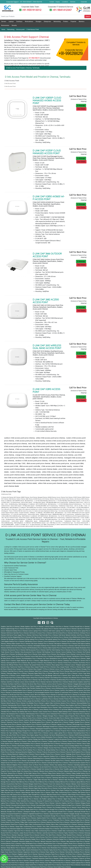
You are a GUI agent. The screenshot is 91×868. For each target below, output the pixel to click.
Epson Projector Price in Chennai (76, 716)
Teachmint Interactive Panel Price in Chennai (45, 858)
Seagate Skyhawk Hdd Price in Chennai (23, 686)
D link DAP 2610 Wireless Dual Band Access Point (47, 347)
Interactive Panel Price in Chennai (80, 822)
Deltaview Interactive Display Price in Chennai (60, 839)
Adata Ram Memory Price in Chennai (20, 778)
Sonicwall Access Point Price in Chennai (13, 863)
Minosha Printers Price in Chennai (57, 795)
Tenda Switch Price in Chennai (81, 861)
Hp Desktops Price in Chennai (63, 656)
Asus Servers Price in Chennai (25, 803)
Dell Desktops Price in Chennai (52, 652)
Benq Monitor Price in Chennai (29, 710)
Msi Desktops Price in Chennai (43, 807)
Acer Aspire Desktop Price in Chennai (68, 790)
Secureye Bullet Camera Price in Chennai (49, 805)
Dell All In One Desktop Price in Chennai (56, 678)
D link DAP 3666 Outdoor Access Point (47, 255)
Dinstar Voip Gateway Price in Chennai (62, 765)
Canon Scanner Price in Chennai (48, 712)
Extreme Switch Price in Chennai (37, 820)
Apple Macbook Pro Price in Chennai (51, 661)
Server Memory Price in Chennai (45, 782)
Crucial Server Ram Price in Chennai (17, 784)
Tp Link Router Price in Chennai (42, 778)
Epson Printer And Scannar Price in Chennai (72, 729)
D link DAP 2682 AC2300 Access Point (46, 301)
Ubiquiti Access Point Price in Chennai (12, 763)
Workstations (29, 21)
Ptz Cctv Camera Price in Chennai (63, 786)
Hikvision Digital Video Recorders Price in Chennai (43, 788)
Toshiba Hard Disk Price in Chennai (63, 720)
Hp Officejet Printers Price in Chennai (18, 665)
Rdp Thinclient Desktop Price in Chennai (39, 688)
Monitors (82, 21)
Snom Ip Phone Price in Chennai (39, 765)
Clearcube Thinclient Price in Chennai (28, 835)
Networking (57, 21)
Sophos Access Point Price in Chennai (13, 865)
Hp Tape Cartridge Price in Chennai (18, 733)
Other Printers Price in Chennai (77, 795)
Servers (4, 21)
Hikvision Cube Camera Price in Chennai (40, 786)
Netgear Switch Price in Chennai (39, 784)
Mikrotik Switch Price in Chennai (74, 810)
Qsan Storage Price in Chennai (80, 820)
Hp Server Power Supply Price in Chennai (24, 737)
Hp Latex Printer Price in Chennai (17, 735)
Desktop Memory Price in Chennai (65, 782)
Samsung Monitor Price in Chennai (17, 663)
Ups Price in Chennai (84, 629)
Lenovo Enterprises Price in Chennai (57, 714)
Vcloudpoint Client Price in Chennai (59, 671)
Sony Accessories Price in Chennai (31, 652)
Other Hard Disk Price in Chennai (38, 741)
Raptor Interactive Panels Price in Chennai (20, 780)
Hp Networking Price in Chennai (66, 680)
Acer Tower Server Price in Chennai (79, 676)
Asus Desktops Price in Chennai (53, 663)
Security (14, 25)
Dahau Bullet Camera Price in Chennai (18, 776)
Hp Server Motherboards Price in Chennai (62, 735)
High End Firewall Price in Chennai (32, 727)
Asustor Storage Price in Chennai (54, 810)
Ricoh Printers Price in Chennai (78, 748)
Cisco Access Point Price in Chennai (12, 678)
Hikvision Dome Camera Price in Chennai (51, 771)
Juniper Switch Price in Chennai (67, 818)
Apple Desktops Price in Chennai (68, 712)
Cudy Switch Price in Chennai (53, 865)
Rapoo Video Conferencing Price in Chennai (38, 824)
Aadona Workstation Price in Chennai (41, 846)
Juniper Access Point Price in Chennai (31, 833)
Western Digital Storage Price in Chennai (13, 629)
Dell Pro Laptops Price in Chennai (29, 799)
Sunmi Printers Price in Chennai (68, 767)
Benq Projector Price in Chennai (16, 703)
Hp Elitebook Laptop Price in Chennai (27, 654)
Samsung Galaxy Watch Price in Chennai (40, 673)
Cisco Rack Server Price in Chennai (11, 724)
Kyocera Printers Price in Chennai (27, 756)
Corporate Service (84, 3)
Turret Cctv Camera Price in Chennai (60, 784)
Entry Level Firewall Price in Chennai (75, 727)
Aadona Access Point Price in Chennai (58, 822)
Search (88, 16)
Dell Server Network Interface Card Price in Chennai (74, 635)
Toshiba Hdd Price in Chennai (24, 807)
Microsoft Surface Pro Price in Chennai (65, 673)
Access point (20, 29)
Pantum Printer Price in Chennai (78, 741)
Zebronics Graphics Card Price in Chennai (68, 803)
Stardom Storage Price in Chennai (11, 727)
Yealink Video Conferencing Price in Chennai (71, 831)
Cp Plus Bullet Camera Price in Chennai (35, 773)
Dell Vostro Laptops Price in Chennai (60, 631)
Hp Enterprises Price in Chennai (16, 714)
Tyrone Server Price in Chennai (71, 865)
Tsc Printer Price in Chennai (74, 854)
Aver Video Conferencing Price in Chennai (56, 827)
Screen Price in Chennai (35, 718)
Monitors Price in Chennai (33, 629)
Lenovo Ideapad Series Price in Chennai (28, 676)
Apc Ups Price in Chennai (36, 663)
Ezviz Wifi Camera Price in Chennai (17, 795)
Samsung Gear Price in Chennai (17, 705)
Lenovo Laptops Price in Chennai (38, 631)
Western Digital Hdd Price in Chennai (79, 686)
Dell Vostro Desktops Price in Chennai (42, 644)
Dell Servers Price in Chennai (66, 646)
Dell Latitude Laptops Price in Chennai (56, 639)
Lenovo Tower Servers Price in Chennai (18, 656)
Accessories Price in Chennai (17, 650)
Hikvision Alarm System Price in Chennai (19, 644)
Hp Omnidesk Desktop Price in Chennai (65, 807)
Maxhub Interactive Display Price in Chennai (33, 839)
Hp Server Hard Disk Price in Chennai (57, 682)
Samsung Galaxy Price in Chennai (17, 673)
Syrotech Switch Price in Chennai (21, 867)
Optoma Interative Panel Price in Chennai (63, 776)
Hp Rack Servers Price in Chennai (11, 659)
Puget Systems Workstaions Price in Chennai (35, 850)
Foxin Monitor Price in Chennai (67, 856)
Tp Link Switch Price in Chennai (49, 767)
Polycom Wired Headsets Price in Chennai (78, 752)
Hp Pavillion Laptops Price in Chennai (51, 799)
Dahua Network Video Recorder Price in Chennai (36, 793)
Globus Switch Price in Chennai (69, 858)
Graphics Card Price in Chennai (10, 627)
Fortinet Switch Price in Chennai (10, 822)
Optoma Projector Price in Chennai (40, 776)
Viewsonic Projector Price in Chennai (18, 722)
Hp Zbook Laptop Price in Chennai (77, 750)
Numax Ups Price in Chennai (20, 861)
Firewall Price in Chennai (49, 724)
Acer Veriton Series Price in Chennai (34, 678)
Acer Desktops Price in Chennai (66, 654)
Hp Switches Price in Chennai (60, 637)
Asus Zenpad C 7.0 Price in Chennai (44, 669)
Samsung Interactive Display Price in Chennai (29, 752)
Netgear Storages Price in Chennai (54, 716)
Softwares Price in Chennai (15, 767)
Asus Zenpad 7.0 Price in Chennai (23, 669)
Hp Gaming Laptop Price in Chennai (40, 722)
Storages (38, 21)
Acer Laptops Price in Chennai (47, 654)
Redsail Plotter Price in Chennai (29, 856)
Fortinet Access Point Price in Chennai (47, 837)
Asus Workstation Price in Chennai (11, 850)
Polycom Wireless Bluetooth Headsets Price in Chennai (18, 754)
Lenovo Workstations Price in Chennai (55, 641)
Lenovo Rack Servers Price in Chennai (42, 656)
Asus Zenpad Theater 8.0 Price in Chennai (43, 667)
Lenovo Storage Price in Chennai (11, 716)
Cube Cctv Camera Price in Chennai (17, 786)
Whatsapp (81, 106)
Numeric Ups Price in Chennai (57, 697)
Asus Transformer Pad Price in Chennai (18, 667)
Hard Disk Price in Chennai (16, 671)
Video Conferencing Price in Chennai (69, 707)
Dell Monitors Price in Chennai (34, 641)
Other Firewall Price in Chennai (37, 795)
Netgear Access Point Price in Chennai (56, 748)
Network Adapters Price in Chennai (18, 765)
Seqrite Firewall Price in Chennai (59, 814)
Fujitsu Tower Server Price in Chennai (12, 852)
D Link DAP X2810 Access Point (46, 390)
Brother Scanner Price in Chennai (67, 701)
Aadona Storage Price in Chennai (71, 805)
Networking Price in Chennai (42, 758)
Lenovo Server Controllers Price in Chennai (33, 682)
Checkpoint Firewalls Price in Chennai (35, 812)
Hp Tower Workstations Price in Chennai (55, 659)
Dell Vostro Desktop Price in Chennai (22, 646)
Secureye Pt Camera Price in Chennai (48, 801)
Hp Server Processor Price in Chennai (27, 680)
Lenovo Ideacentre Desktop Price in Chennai (52, 756)
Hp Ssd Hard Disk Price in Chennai (29, 797)
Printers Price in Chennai (71, 663)
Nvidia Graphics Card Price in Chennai (32, 627)
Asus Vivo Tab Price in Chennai (37, 705)
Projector (73, 21)
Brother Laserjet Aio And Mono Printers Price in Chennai (39, 701)
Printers (66, 21)
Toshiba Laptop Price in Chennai (58, 741)
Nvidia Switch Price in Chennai (35, 810)
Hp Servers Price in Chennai (79, 650)
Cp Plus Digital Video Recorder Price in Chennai (72, 788)
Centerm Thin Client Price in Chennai (51, 835)
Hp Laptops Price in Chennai (50, 629)
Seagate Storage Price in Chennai (80, 814)
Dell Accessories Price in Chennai (36, 650)
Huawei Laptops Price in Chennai (81, 863)
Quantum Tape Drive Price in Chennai (19, 831)
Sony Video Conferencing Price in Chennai (58, 863)
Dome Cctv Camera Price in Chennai (25, 769)
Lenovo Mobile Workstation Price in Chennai (50, 737)
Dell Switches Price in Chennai (38, 697)
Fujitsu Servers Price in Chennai (59, 850)
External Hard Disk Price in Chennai (58, 763)
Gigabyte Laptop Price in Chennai (28, 854)
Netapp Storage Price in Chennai (11, 816)
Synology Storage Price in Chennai (27, 731)
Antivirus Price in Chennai (31, 767)
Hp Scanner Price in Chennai (77, 659)
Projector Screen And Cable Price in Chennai (56, 718)
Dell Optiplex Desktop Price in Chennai (13, 641)
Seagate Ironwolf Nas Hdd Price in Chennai (14, 688)
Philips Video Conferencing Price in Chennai (33, 822)
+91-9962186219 (34, 58)
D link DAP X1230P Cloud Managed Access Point (47, 152)
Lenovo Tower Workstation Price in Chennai (68, 669)
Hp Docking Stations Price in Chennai (53, 746)
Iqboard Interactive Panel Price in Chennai (53, 841)
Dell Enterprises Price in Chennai (36, 714)
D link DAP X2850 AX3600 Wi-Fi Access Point (49, 198)
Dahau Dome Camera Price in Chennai (60, 773)
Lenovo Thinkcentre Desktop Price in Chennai (14, 631)
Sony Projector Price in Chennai (32, 724)
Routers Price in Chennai (74, 758)
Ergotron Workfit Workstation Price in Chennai (38, 720)
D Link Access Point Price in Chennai (19, 695)
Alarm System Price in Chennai (58, 648)
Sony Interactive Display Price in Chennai (19, 829)
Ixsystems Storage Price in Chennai (32, 816)
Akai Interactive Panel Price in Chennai (78, 841)
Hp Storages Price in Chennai (15, 639)
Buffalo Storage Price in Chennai (76, 816)
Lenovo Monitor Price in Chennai (49, 710)
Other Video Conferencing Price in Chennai (64, 793)
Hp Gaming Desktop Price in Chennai (55, 750)
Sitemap (56, 618)
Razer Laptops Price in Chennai (55, 852)
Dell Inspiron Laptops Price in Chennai (49, 731)
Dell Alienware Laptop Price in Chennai (79, 639)
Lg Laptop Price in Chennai (9, 854)
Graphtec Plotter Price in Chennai (73, 844)
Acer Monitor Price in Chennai (78, 678)
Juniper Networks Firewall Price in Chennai (60, 812)
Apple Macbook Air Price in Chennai (28, 661)
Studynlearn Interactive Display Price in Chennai (26, 841)
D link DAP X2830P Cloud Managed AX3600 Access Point (47, 100)
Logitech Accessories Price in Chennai (66, 739)
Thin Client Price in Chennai (25, 758)
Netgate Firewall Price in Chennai (61, 861)
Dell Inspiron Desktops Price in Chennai (66, 644)
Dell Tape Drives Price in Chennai (41, 637)
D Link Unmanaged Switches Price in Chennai (46, 693)
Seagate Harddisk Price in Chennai (79, 722)
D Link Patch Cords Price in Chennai (67, 695)
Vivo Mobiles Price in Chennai (35, 703)
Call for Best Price (78, 96)
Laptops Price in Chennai (64, 724)
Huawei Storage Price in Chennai (35, 863)
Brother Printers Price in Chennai (69, 699)
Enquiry (58, 2)
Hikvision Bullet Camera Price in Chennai (76, 771)
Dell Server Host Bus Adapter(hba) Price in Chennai (16, 637)
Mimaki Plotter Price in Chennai (53, 844)
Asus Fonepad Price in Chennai (56, 705)
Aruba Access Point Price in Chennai (42, 867)
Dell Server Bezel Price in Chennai (63, 633)
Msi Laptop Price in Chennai (60, 722)
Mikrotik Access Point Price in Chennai (23, 837)
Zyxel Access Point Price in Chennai (53, 833)
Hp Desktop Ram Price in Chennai (28, 712)
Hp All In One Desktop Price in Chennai (72, 690)
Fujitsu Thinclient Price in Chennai (74, 833)
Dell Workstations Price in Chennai (38, 648)
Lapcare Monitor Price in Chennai (37, 848)
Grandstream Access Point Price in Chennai (72, 837)
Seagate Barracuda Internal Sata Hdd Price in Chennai (51, 686)
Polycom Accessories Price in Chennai (54, 752)
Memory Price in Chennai (74, 756)
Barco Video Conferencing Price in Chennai (64, 824)
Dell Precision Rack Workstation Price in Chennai (43, 707)
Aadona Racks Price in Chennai (16, 810)
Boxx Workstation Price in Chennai (58, 848)
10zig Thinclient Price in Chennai (72, 835)
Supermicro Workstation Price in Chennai (65, 846)
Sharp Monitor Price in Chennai (16, 848)
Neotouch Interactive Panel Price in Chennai (52, 854)
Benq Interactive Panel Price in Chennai (12, 824)
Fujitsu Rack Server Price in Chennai (79, 850)
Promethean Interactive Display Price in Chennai (45, 829)
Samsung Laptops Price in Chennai (71, 744)
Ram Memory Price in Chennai (26, 782)
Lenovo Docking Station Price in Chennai (20, 690)
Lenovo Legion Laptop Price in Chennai (61, 733)
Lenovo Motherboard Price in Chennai (63, 688)
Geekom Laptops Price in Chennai (40, 861)
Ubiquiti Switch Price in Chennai (80, 761)
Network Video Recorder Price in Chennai (72, 780)
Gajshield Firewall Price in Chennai (39, 814)
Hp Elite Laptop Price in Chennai (60, 761)
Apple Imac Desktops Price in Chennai (75, 799)
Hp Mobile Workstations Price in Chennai (29, 699)
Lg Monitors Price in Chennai (50, 699)
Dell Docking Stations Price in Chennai (29, 746)
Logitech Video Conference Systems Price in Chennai (60, 703)
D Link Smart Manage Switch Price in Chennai (74, 710)
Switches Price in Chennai (58, 758)
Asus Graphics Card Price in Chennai (77, 705)
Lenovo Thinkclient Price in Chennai (59, 820)
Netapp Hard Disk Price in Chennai (43, 739)
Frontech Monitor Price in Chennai (11, 844)
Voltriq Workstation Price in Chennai (32, 844)
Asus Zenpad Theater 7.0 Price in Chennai (69, 667)
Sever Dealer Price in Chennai (62, 867)
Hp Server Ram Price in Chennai (37, 684)
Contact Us (52, 3)
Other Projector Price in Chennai (45, 803)
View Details (81, 109)
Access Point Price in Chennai (10, 748)
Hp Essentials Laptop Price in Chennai (39, 761)
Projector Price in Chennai (69, 731)
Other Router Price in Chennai (75, 797)
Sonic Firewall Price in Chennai (26, 729)
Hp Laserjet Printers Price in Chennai (40, 665)
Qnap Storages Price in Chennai (32, 716)
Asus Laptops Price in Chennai (61, 665)
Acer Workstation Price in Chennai (30, 744)
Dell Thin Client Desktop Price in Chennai (59, 650)
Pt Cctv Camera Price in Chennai (70, 801)
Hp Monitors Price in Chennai (81, 656)
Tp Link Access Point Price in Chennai (32, 748)
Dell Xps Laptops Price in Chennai (35, 639)
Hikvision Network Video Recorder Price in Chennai (41, 790)
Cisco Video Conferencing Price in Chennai (44, 831)
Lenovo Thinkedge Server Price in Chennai (73, 754)
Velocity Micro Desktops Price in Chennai (78, 852)
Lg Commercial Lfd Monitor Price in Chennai (46, 690)
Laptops (11, 21)
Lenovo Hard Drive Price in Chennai (18, 697)
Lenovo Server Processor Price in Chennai (60, 684)
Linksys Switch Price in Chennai (34, 865)
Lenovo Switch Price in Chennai (39, 733)
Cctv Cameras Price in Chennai (17, 761)
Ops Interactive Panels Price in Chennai (53, 797)
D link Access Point (33, 29)
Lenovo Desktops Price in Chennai (72, 652)
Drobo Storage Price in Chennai (27, 818)
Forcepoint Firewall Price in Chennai (17, 814)
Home (3, 29)
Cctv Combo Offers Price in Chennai (17, 788)
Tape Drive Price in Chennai (68, 829)
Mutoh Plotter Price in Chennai (20, 846)
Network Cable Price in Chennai (18, 741)
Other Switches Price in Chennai (27, 801)
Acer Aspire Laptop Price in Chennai (38, 735)
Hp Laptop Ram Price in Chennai (51, 744)
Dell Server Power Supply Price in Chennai (19, 635)
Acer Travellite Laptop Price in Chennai (72, 769)
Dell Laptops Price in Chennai (68, 629)
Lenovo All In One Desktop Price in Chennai (43, 695)
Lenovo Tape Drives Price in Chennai (79, 714)
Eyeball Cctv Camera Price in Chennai (48, 769)
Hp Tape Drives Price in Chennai (77, 697)
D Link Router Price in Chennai (69, 693)
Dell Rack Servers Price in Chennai (17, 648)
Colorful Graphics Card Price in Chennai (57, 627)
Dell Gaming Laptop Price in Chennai (22, 739)
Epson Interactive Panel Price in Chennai (19, 858)
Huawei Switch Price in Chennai (17, 820)
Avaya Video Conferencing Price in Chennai (29, 827)
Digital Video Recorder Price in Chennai (46, 780)
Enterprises (47, 21)
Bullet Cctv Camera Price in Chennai (28, 771)
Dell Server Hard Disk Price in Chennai (18, 633)
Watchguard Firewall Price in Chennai (47, 729)
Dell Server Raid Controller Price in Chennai (45, 635)
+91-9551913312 (32, 10)
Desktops (19, 21)
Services (73, 2)
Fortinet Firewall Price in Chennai (80, 627)
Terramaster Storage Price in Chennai (54, 816)
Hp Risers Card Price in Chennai (18, 684)
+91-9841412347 (62, 10)
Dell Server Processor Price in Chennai (41, 633)
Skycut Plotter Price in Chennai (48, 856)
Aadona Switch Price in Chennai (47, 818)
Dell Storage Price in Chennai (81, 724)
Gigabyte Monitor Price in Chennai (79, 848)
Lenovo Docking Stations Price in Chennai (77, 746)
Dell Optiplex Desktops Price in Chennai (45, 646)
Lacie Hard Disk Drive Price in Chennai (12, 720)
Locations (65, 2)
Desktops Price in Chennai (72, 661)
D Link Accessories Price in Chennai (22, 693)
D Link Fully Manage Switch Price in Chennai (54, 676)
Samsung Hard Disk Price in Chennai (64, 778)
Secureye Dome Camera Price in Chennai (24, 805)
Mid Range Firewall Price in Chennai (53, 727)
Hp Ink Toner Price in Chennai (47, 680)
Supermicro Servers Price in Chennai (34, 852)
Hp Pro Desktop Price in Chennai (33, 750)
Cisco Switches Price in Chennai (80, 718)
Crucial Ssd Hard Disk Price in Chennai (35, 763)
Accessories (5, 25)
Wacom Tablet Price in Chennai (73, 737)
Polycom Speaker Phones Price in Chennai (47, 754)
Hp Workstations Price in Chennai (32, 659)
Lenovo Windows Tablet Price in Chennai (36, 671)
